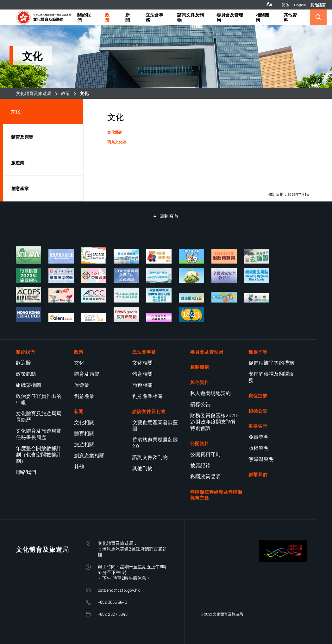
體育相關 (84, 433)
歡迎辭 (23, 363)
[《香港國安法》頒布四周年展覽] (159, 256)
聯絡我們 (26, 472)
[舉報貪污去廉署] (257, 256)
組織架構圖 (28, 385)
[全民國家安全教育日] (224, 275)
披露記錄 (200, 465)
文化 (79, 363)
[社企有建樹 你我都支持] (191, 275)
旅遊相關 (84, 444)
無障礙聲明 (261, 459)
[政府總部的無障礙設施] (159, 318)
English (300, 5)
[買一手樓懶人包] (191, 256)
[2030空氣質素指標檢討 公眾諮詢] (126, 275)
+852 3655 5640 (113, 602)
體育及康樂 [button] (22, 137)
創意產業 (84, 396)
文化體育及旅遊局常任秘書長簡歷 (39, 434)
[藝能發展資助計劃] (28, 295)
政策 (66, 93)
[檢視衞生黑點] (257, 275)
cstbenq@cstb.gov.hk (119, 590)
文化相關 (84, 422)
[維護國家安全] (191, 298)
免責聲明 (259, 437)
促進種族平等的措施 (271, 363)
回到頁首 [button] (169, 216)
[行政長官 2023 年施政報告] (28, 275)
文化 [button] (16, 111)
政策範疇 (26, 374)
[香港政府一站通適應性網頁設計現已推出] (94, 318)
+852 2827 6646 (113, 614)
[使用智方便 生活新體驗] (257, 298)
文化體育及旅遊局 (34, 93)
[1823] (191, 315)
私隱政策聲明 (205, 476)
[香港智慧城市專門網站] (126, 256)
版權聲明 (259, 448)
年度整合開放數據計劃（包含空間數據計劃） (39, 454)
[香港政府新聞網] (126, 315)
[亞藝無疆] (94, 275)
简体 (285, 5)
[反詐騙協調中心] (94, 295)
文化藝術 (115, 132)
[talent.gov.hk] (61, 318)
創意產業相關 (89, 455)
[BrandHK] (283, 560)
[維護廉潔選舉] (61, 275)
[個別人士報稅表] (28, 255)
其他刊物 (142, 468)
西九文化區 (117, 142)
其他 (79, 466)
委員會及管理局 (207, 352)
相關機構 (200, 367)
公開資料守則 (205, 454)
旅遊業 (82, 385)
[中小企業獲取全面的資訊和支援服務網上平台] (126, 295)
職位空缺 (258, 395)
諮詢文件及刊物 (150, 457)
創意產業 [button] (20, 188)
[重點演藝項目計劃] (61, 256)
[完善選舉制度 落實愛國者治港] (159, 295)
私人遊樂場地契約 (210, 393)
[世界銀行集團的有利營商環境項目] (159, 275)
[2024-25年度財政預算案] (224, 256)
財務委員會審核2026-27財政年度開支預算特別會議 (214, 421)
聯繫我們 (258, 474)
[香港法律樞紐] (28, 315)
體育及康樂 (87, 374)
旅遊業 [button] (18, 163)
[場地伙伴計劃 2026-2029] (94, 256)
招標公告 (200, 404)
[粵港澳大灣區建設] (224, 297)
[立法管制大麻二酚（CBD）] (61, 295)
